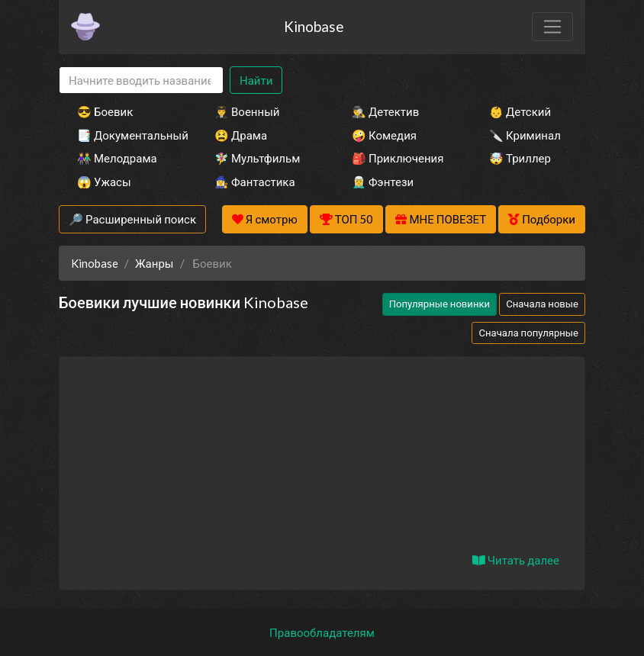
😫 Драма (241, 135)
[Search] (141, 80)
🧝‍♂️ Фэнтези (383, 182)
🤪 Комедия (384, 135)
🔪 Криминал (525, 135)
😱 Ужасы (104, 182)
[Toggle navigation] (552, 27)
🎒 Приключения (398, 158)
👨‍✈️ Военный (247, 111)
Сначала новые (542, 304)
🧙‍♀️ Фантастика (255, 182)
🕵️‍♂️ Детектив (385, 111)
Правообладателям (322, 632)
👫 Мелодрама (117, 158)
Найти (256, 80)
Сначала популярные (528, 333)
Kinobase (314, 26)
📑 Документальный (125, 135)
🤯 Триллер (520, 158)
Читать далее (516, 560)
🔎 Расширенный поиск (132, 219)
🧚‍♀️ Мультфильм (257, 158)
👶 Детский (520, 111)
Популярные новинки (440, 304)
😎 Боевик (105, 111)
